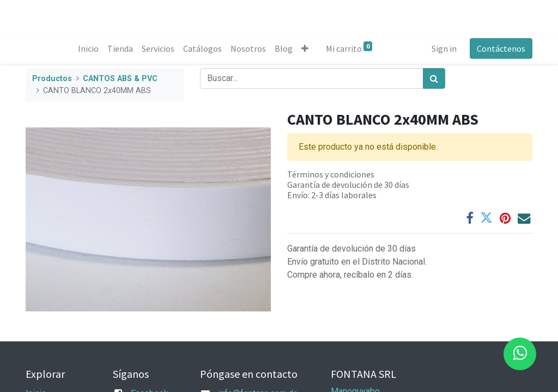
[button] (305, 48)
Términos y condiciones (331, 174)
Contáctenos (501, 48)
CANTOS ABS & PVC (120, 79)
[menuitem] (88, 48)
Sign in (444, 48)
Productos (52, 79)
